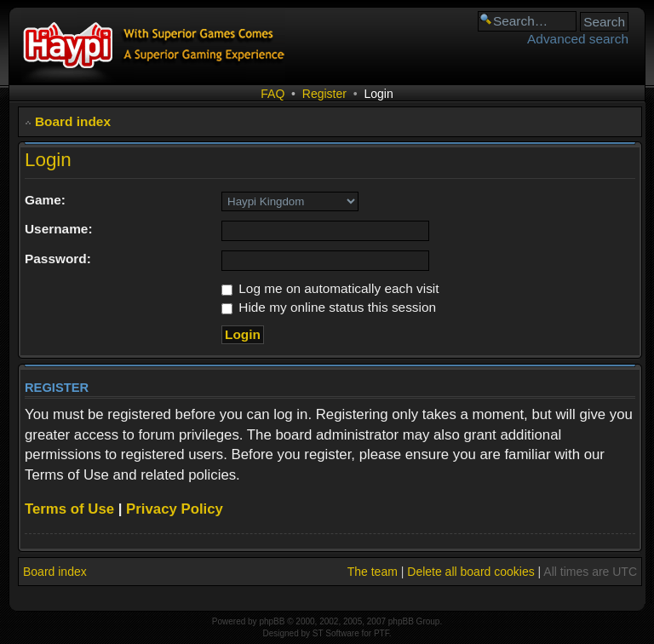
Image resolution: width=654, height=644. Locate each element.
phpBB (272, 621)
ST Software (336, 633)
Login (378, 94)
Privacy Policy (175, 509)
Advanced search (578, 39)
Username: (59, 229)
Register (324, 94)
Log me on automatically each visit (330, 288)
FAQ (272, 94)
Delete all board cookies (470, 572)
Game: (45, 200)
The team (373, 572)
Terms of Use (69, 509)
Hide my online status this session (329, 307)
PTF (381, 633)
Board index (73, 121)
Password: (58, 259)
